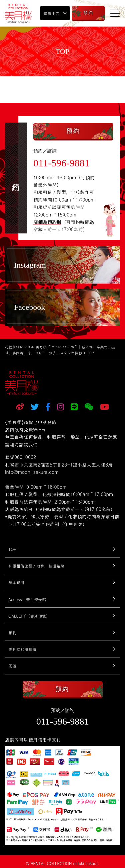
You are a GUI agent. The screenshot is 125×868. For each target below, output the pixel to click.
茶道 (12, 666)
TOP (12, 549)
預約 (12, 632)
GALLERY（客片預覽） (29, 616)
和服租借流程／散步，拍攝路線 (36, 566)
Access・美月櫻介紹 (27, 599)
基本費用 (16, 582)
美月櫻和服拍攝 (22, 649)
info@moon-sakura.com (32, 472)
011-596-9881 (61, 163)
